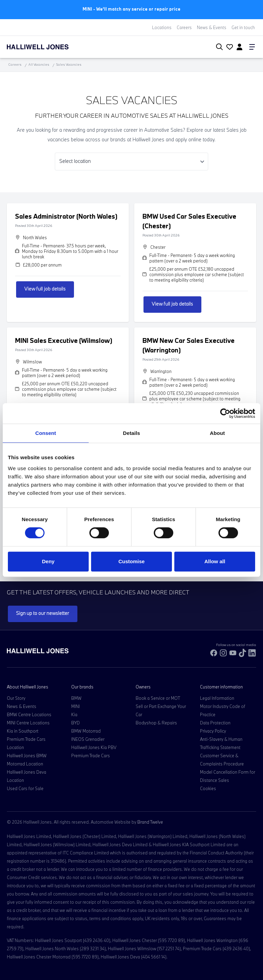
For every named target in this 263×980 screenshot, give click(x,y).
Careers (184, 27)
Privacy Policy (213, 731)
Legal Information (217, 698)
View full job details (45, 289)
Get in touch (243, 27)
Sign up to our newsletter (43, 613)
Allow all (215, 561)
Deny (48, 561)
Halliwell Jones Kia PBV (94, 747)
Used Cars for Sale (25, 788)
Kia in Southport (23, 731)
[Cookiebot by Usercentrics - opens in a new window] (225, 413)
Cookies (208, 788)
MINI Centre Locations (28, 723)
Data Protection (215, 723)
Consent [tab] (46, 433)
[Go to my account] (229, 48)
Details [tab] (131, 433)
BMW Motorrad (86, 731)
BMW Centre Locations (29, 714)
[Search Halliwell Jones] (218, 47)
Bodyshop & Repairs (156, 723)
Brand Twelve (150, 822)
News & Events (212, 27)
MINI (76, 706)
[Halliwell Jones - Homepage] (46, 47)
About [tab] (217, 433)
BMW (76, 698)
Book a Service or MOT (158, 698)
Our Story (16, 698)
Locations (162, 27)
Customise (132, 561)
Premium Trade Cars (91, 756)
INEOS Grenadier (88, 739)
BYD (76, 723)
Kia (74, 714)
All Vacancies (39, 65)
